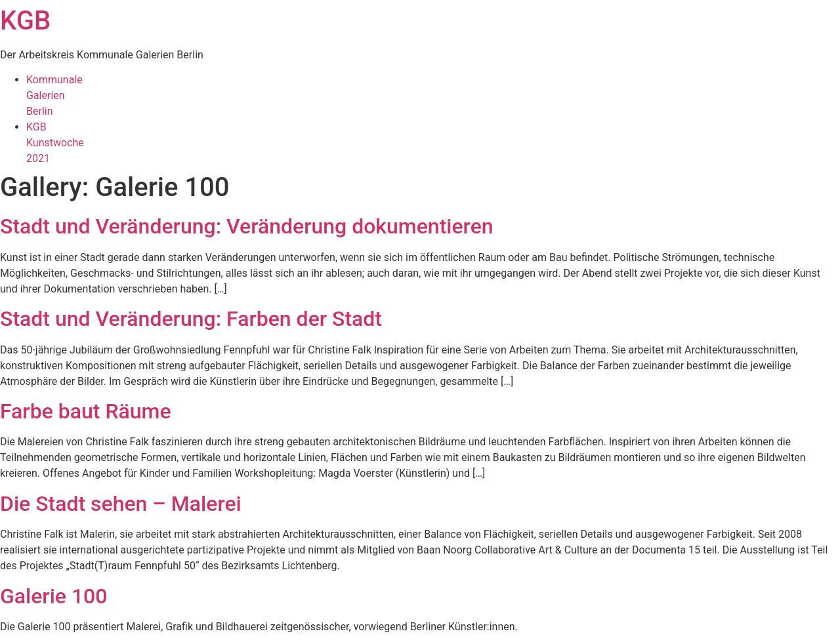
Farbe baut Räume (86, 411)
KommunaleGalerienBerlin (54, 95)
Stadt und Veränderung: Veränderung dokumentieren (247, 226)
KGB (25, 21)
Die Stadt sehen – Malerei (121, 504)
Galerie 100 (53, 596)
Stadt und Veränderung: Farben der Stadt (191, 319)
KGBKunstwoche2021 (55, 143)
